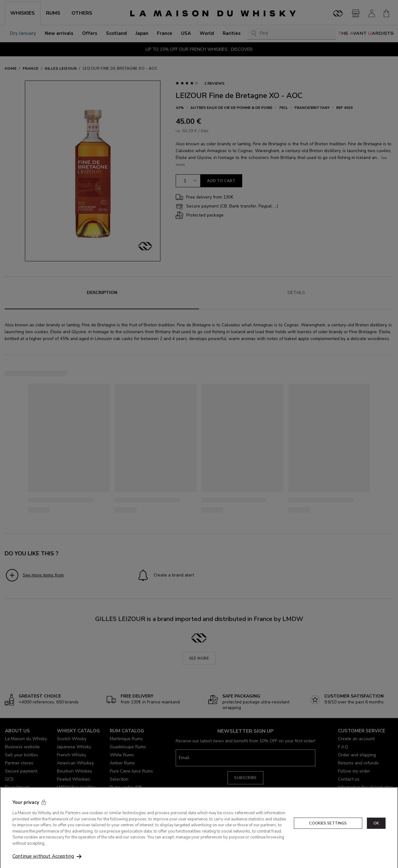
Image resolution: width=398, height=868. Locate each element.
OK (376, 833)
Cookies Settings (328, 833)
